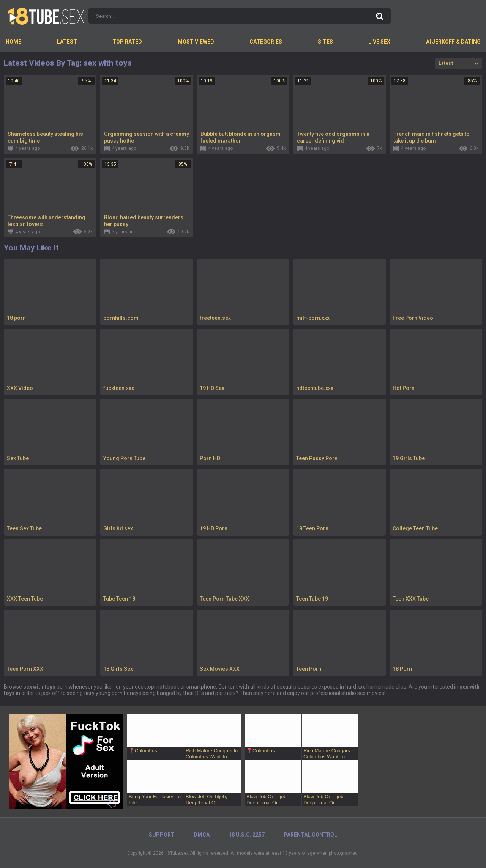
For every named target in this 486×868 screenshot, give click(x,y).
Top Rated (127, 42)
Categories (266, 42)
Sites (325, 42)
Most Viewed (196, 42)
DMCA (202, 835)
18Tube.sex (177, 853)
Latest (67, 42)
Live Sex (379, 42)
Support (162, 835)
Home (13, 42)
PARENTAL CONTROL (310, 835)
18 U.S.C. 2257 (247, 835)
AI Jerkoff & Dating (453, 42)
